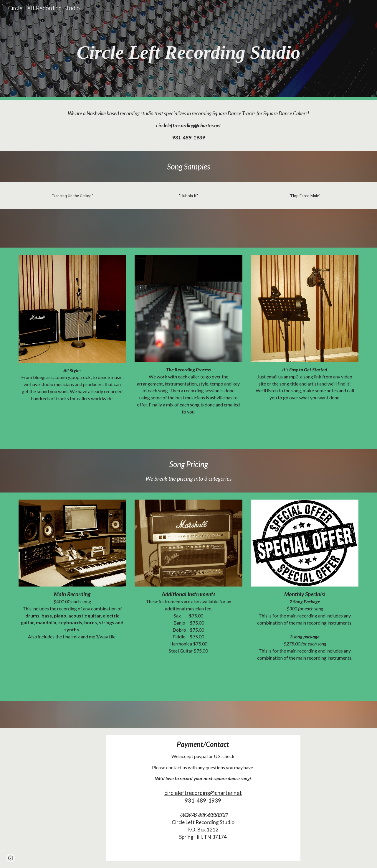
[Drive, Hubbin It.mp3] (188, 228)
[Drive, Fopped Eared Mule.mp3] (305, 228)
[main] (188, 50)
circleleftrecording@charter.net (203, 793)
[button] (11, 858)
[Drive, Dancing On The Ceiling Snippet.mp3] (72, 228)
